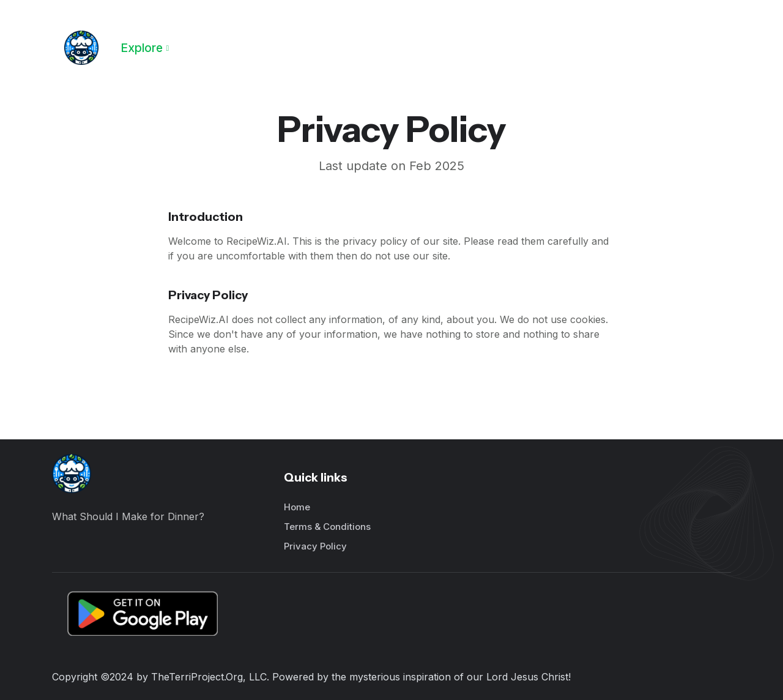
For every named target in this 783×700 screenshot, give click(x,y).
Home (297, 507)
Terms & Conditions (327, 527)
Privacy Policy (315, 546)
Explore (142, 48)
